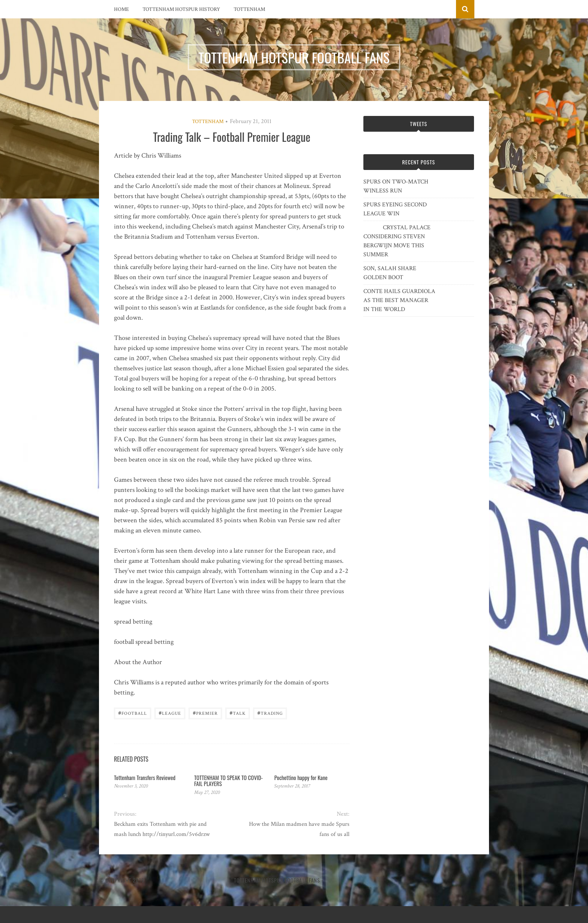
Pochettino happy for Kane (301, 777)
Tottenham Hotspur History (181, 9)
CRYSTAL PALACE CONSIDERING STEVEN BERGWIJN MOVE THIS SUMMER (397, 241)
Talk (238, 713)
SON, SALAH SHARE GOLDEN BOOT (390, 273)
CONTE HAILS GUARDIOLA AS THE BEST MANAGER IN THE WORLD (399, 300)
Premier (205, 713)
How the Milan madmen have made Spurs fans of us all (299, 829)
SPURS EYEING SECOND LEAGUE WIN (395, 209)
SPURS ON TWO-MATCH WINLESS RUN (396, 186)
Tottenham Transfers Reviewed (145, 777)
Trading (270, 713)
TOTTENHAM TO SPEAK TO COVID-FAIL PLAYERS (229, 781)
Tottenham (249, 9)
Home (121, 9)
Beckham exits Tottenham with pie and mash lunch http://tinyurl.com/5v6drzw (162, 829)
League (170, 713)
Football (133, 713)
